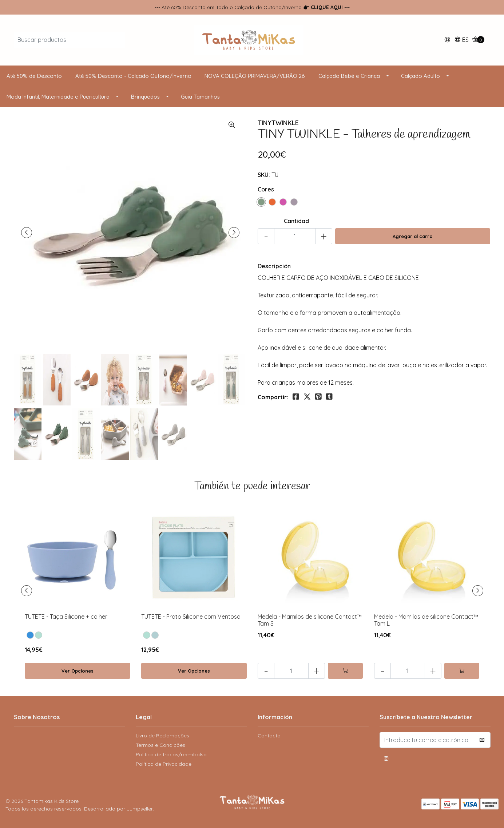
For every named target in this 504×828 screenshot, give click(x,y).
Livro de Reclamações (162, 736)
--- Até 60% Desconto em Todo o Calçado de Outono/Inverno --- (252, 7)
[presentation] (27, 233)
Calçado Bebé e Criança (349, 76)
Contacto (269, 736)
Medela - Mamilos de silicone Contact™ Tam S (310, 620)
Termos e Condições (160, 745)
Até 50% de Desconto (34, 76)
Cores (266, 189)
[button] (461, 40)
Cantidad (296, 221)
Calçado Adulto (420, 76)
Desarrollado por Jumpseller (118, 809)
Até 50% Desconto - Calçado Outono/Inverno (133, 76)
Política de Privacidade (164, 764)
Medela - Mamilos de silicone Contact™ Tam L (426, 620)
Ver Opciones (78, 671)
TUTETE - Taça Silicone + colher (66, 617)
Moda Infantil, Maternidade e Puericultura (58, 97)
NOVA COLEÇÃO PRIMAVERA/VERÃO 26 (255, 76)
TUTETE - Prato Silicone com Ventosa (191, 617)
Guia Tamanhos (200, 97)
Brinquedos (145, 97)
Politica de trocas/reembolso (171, 754)
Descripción (274, 266)
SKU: (264, 175)
